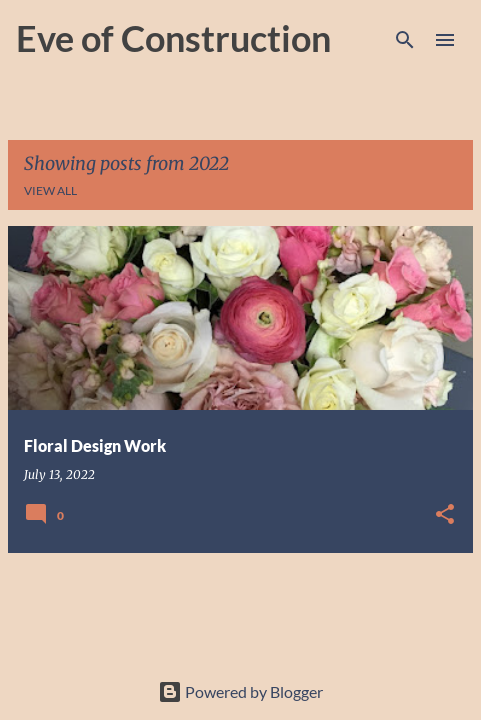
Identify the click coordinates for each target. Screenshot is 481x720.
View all (50, 190)
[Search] (405, 40)
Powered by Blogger (240, 691)
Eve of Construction (173, 38)
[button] (445, 515)
